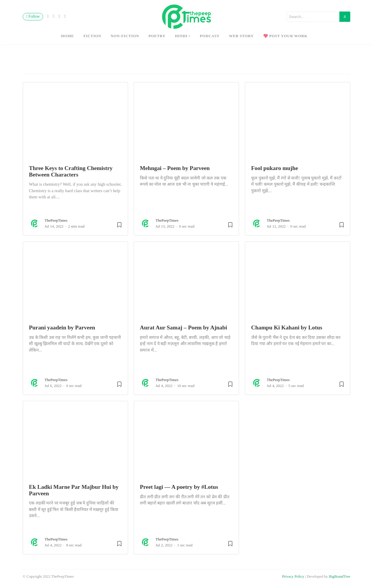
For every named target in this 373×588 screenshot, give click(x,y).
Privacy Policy (293, 576)
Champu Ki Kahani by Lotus (287, 328)
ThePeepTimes (56, 220)
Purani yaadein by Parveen (62, 328)
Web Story (241, 36)
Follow (33, 16)
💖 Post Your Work (286, 36)
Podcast (210, 36)
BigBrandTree (340, 576)
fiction (92, 36)
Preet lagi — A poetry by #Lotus (179, 487)
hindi (181, 36)
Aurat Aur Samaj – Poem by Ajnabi (183, 328)
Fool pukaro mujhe (275, 168)
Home (68, 36)
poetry (157, 36)
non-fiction (125, 36)
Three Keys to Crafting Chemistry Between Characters (71, 171)
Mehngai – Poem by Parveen (175, 168)
